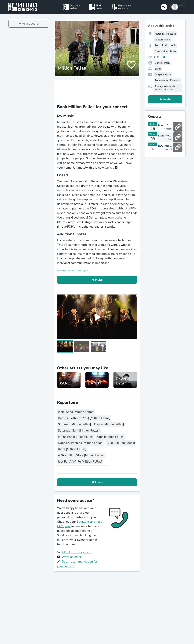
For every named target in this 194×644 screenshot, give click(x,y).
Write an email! (72, 557)
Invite (99, 280)
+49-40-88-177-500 (77, 552)
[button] (178, 7)
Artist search (31, 24)
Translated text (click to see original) (73, 271)
